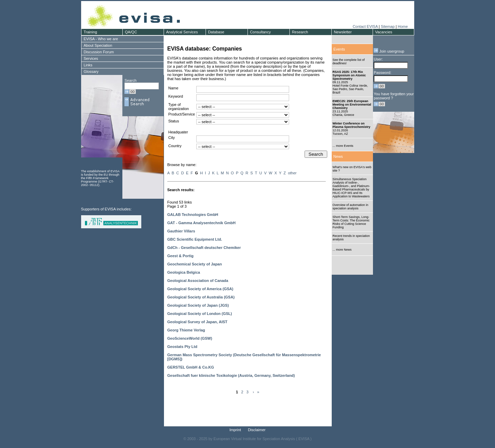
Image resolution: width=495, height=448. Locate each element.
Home (403, 26)
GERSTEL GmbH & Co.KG (191, 367)
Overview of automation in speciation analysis (350, 207)
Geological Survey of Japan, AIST (197, 322)
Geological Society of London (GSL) (200, 314)
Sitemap (388, 26)
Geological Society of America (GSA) (200, 289)
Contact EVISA (365, 26)
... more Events (343, 146)
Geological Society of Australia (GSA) (201, 297)
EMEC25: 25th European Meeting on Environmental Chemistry (352, 105)
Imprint (235, 430)
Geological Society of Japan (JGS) (198, 305)
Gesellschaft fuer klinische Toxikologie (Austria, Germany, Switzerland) (231, 375)
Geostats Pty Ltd (182, 347)
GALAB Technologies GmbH (193, 215)
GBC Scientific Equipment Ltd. (195, 239)
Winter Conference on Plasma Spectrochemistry (351, 125)
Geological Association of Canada (198, 281)
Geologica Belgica (184, 272)
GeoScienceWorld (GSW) (190, 338)
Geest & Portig (180, 256)
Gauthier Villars (181, 231)
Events (339, 49)
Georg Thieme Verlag (186, 330)
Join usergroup (389, 51)
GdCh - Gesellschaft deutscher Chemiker (204, 248)
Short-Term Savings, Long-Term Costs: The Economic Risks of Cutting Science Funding (351, 222)
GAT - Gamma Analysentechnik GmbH (202, 223)
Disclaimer (257, 430)
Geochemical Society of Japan (195, 264)
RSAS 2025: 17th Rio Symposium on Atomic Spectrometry (349, 75)
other (292, 173)
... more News (342, 250)
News (338, 156)
